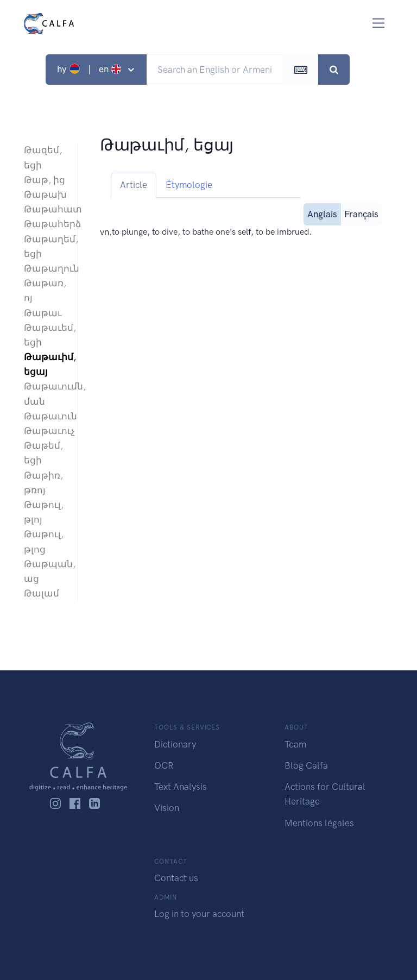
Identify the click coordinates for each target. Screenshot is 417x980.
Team (295, 744)
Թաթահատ (45, 209)
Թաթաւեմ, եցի (45, 335)
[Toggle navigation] (379, 23)
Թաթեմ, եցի (43, 453)
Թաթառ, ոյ (45, 290)
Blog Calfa (306, 765)
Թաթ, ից (45, 180)
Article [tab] (134, 185)
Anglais (322, 213)
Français (361, 213)
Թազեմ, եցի (43, 157)
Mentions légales (319, 823)
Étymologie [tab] (189, 185)
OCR (164, 765)
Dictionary (175, 744)
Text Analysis (181, 787)
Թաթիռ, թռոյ (43, 483)
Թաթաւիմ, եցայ (45, 364)
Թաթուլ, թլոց (44, 541)
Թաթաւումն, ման (45, 394)
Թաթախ (45, 194)
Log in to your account (199, 914)
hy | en (90, 69)
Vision (167, 808)
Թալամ (42, 593)
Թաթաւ (43, 313)
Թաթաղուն (45, 268)
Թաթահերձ (45, 224)
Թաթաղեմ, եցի (45, 246)
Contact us (176, 878)
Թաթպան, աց (45, 571)
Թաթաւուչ (45, 431)
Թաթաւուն (45, 416)
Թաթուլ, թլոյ (44, 512)
